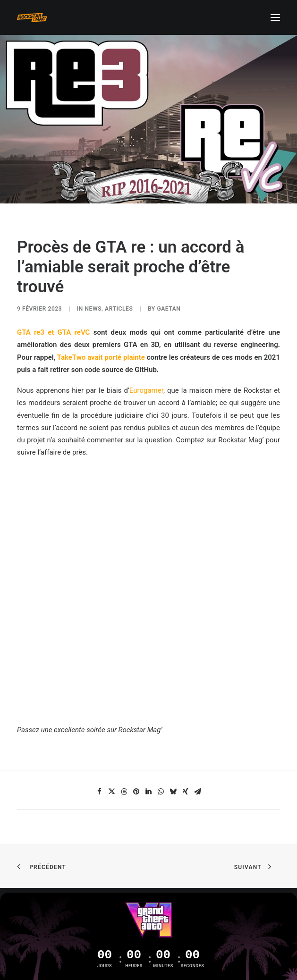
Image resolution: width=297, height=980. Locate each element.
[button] (275, 17)
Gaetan (169, 309)
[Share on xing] (186, 792)
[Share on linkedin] (149, 792)
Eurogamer (146, 390)
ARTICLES (119, 309)
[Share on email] (198, 792)
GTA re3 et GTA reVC (53, 332)
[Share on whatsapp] (161, 792)
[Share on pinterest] (136, 792)
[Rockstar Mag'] (32, 17)
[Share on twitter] (112, 792)
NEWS (93, 309)
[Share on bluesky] (173, 792)
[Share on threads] (124, 792)
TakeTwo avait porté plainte (101, 357)
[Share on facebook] (100, 792)
